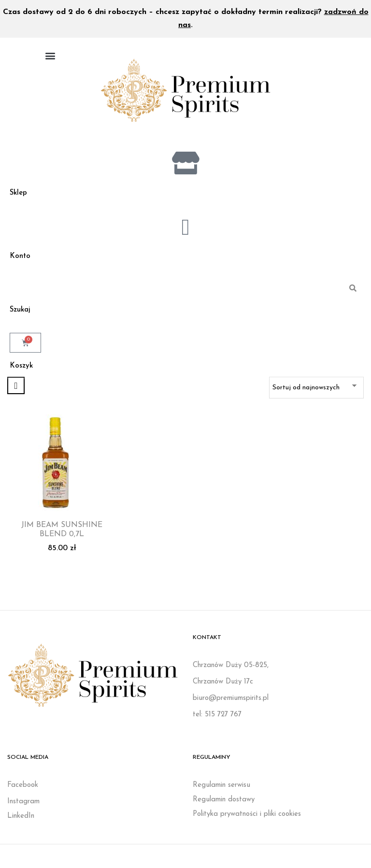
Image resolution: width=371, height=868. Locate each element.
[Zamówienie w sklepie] (316, 391)
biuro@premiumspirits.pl (231, 701)
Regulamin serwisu (221, 788)
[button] (50, 55)
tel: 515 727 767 (217, 718)
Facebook (23, 788)
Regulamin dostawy (224, 803)
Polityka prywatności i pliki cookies (247, 817)
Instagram (23, 804)
